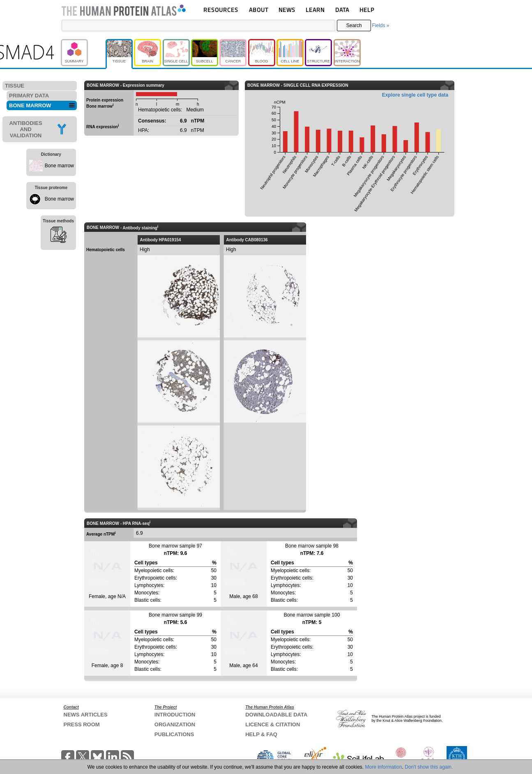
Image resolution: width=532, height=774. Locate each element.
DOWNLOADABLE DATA (276, 715)
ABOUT (259, 10)
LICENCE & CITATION (273, 724)
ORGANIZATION (175, 724)
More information (384, 767)
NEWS (287, 10)
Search (354, 25)
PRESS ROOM (82, 724)
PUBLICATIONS (174, 734)
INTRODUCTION (175, 715)
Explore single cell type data (415, 95)
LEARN (315, 10)
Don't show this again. (429, 767)
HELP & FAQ (261, 734)
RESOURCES (221, 10)
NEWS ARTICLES (86, 715)
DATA (342, 10)
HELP (367, 10)
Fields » (380, 25)
